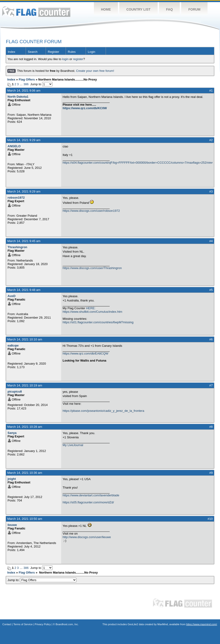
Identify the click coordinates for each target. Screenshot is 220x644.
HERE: (91, 308)
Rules (72, 52)
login (65, 59)
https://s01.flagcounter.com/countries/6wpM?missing (98, 322)
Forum (194, 9)
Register (53, 52)
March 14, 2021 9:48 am (24, 290)
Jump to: (42, 580)
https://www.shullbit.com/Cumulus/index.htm (92, 312)
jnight (12, 479)
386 (26, 84)
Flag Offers (27, 79)
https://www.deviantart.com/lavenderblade (91, 495)
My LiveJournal (73, 445)
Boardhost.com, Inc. (67, 624)
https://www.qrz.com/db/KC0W (85, 108)
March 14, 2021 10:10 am (25, 339)
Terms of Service (23, 624)
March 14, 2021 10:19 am (25, 385)
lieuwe (12, 525)
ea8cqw (13, 345)
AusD (12, 296)
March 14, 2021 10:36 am (25, 473)
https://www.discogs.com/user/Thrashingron (92, 268)
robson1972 (16, 198)
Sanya (12, 433)
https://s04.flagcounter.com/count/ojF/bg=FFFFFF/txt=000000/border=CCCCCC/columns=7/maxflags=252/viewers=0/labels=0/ (138, 163)
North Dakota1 (18, 97)
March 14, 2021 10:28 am (25, 427)
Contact (7, 624)
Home (106, 9)
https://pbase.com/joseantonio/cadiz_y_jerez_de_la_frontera (103, 411)
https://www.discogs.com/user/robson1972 (91, 211)
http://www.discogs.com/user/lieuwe (87, 537)
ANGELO (14, 146)
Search (33, 52)
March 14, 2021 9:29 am (24, 140)
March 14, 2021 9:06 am (24, 91)
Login (92, 52)
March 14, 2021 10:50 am (25, 519)
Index (12, 52)
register (78, 59)
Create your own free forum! (95, 71)
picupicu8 (15, 391)
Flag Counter (36, 12)
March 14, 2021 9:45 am (24, 241)
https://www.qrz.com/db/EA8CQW (85, 353)
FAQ (170, 9)
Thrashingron (17, 247)
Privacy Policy (43, 624)
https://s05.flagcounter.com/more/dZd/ (88, 502)
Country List (138, 9)
